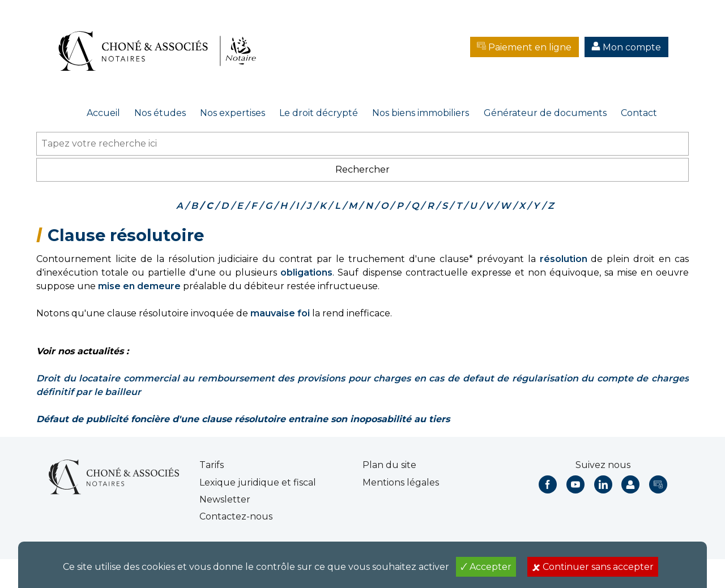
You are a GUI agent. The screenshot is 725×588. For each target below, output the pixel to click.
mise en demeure (139, 286)
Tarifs (212, 465)
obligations (306, 272)
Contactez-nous (236, 516)
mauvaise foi (280, 313)
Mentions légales (401, 482)
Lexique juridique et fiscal (258, 482)
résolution (564, 259)
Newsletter (225, 499)
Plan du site (389, 465)
